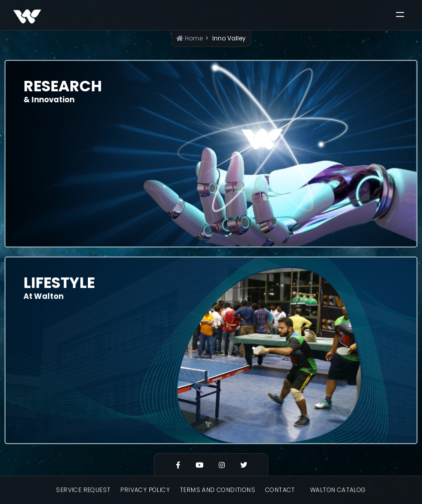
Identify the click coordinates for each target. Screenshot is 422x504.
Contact (280, 490)
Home (190, 38)
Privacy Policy (145, 490)
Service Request (83, 490)
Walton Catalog (338, 490)
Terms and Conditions (217, 490)
